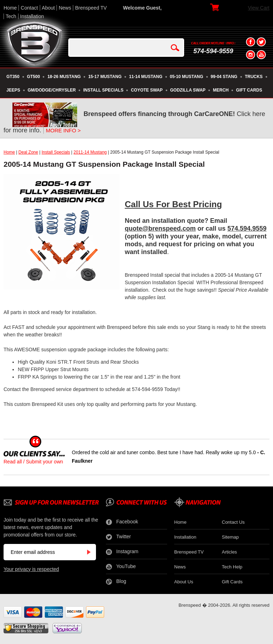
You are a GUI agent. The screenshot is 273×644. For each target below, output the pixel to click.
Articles (229, 552)
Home (10, 8)
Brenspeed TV (91, 8)
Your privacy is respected (31, 569)
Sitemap (230, 537)
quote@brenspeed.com (160, 229)
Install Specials (56, 152)
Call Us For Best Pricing (173, 204)
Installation (32, 16)
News (65, 8)
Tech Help (232, 567)
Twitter (118, 537)
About (49, 8)
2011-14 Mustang (90, 152)
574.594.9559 (247, 229)
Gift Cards (232, 582)
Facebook (122, 522)
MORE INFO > (63, 130)
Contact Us (233, 522)
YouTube (121, 567)
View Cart (259, 8)
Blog (116, 582)
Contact (29, 8)
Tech (11, 16)
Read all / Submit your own (33, 462)
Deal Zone (28, 152)
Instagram (122, 552)
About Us (184, 582)
